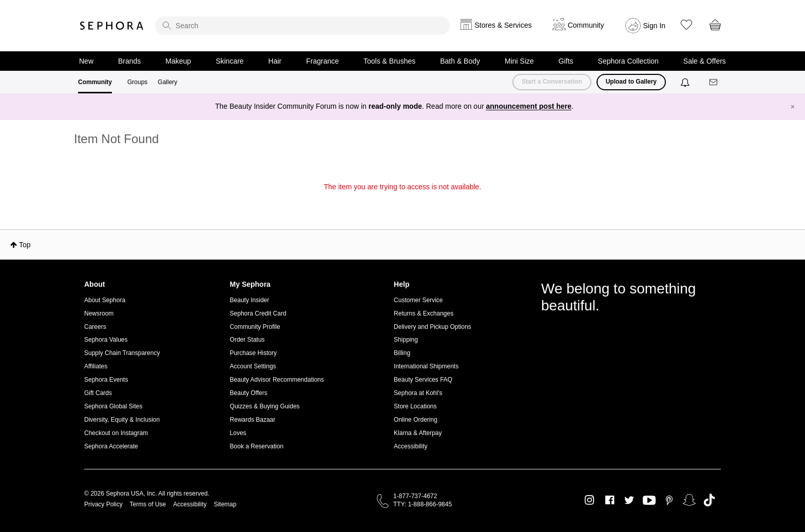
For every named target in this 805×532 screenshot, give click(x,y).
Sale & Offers (705, 61)
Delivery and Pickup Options (433, 327)
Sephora (112, 26)
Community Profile (255, 327)
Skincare (229, 61)
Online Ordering (416, 420)
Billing (402, 353)
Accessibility (410, 446)
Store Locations (415, 406)
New (86, 61)
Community (95, 82)
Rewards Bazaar (253, 420)
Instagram (590, 500)
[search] (302, 26)
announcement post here (529, 106)
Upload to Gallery (631, 82)
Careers (95, 327)
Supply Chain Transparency (122, 353)
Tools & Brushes (389, 61)
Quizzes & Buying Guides (265, 406)
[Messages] (714, 82)
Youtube (649, 501)
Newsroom (99, 313)
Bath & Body (460, 61)
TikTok (709, 500)
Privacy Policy (103, 504)
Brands (129, 61)
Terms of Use (148, 504)
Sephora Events (106, 380)
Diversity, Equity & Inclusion (122, 420)
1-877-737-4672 (415, 496)
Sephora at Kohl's (418, 393)
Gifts (566, 61)
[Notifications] (686, 82)
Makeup (178, 61)
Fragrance (322, 61)
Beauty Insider (250, 300)
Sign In (655, 26)
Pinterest (669, 500)
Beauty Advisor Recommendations (277, 380)
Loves (238, 433)
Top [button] (25, 245)
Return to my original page (402, 201)
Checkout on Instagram (116, 433)
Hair (275, 61)
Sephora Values (106, 340)
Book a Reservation (257, 446)
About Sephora (105, 300)
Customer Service (418, 300)
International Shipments (426, 366)
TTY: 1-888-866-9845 (423, 504)
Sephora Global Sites (113, 406)
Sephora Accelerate (111, 446)
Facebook (610, 500)
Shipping (406, 340)
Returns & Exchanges (424, 313)
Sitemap (225, 504)
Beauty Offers (249, 393)
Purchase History (253, 353)
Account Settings (253, 366)
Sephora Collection (628, 61)
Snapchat (689, 500)
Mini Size (519, 61)
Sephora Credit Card (258, 313)
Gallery (167, 82)
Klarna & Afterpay (418, 433)
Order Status (247, 340)
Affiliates (96, 366)
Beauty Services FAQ (423, 380)
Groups (137, 82)
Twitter (629, 500)
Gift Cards (98, 393)
